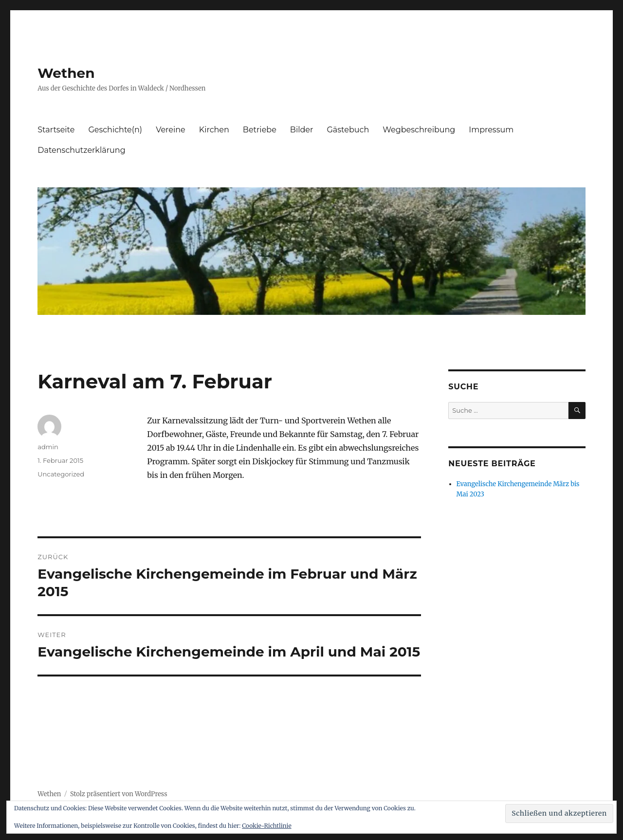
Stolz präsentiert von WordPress (119, 794)
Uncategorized (61, 474)
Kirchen (214, 130)
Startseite (56, 130)
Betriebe (260, 130)
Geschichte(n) (115, 130)
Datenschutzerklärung (81, 150)
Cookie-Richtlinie (266, 826)
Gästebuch (348, 130)
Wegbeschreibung (419, 130)
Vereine (171, 130)
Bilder (302, 130)
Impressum (491, 130)
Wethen (66, 73)
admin (48, 447)
